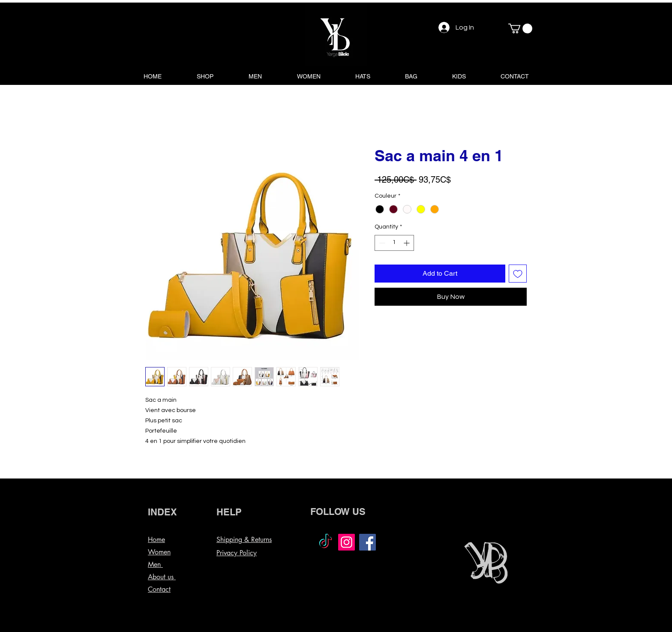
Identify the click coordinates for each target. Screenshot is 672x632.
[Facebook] (367, 542)
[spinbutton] (394, 243)
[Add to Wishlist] (518, 274)
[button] (520, 29)
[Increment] (407, 243)
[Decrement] (381, 243)
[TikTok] (325, 542)
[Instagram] (346, 542)
